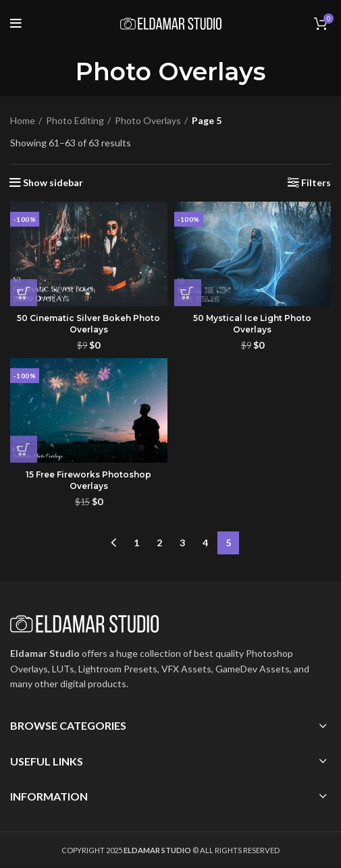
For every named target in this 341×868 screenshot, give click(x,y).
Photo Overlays (148, 120)
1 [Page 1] (136, 543)
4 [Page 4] (205, 543)
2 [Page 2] (159, 543)
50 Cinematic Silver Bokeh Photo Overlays (88, 324)
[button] (24, 293)
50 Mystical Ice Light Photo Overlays (252, 324)
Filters (316, 183)
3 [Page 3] (182, 543)
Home (23, 120)
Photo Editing (75, 120)
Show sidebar (53, 183)
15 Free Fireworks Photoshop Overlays (88, 480)
